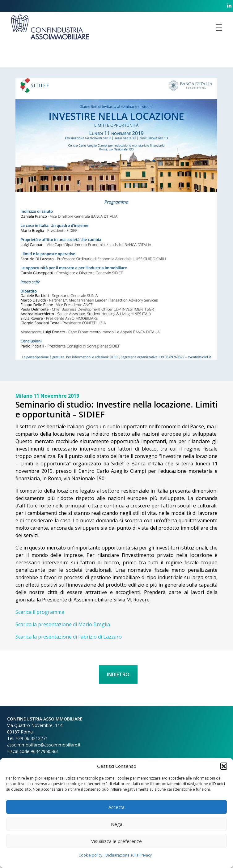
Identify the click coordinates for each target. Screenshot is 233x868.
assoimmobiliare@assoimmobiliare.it (44, 745)
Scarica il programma (40, 612)
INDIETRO (118, 674)
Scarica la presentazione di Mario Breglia (63, 624)
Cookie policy (90, 855)
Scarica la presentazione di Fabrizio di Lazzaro (69, 637)
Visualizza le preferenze (116, 841)
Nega (117, 824)
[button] (224, 766)
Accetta (116, 807)
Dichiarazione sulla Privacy (129, 855)
